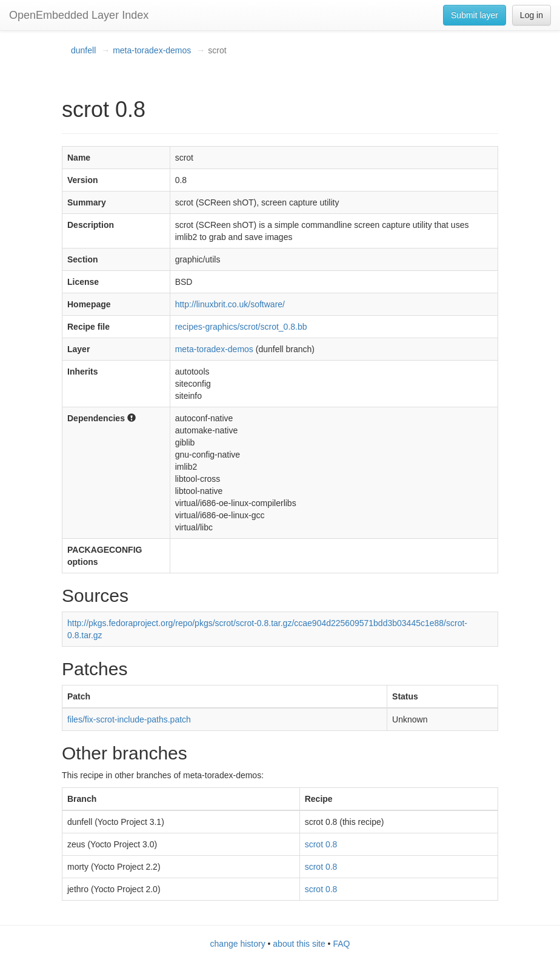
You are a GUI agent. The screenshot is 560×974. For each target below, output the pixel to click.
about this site (299, 944)
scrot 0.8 (321, 844)
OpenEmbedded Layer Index (79, 15)
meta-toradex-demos (152, 50)
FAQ (341, 944)
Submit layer (475, 15)
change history (238, 944)
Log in (532, 15)
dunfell (83, 50)
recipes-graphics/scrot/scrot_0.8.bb (241, 327)
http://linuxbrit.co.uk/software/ (230, 304)
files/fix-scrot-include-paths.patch (129, 719)
